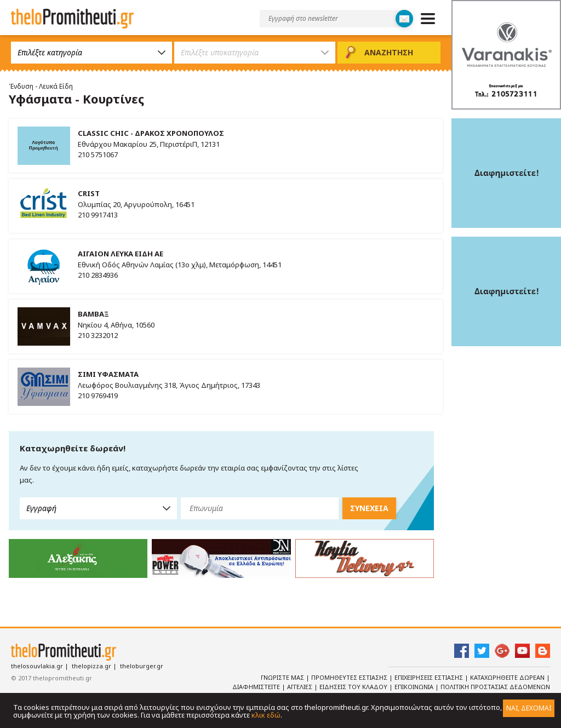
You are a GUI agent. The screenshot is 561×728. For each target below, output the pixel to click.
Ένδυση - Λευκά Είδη (41, 86)
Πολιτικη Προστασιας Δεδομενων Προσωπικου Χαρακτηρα (479, 691)
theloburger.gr (142, 666)
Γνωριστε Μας (283, 677)
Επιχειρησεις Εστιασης (430, 677)
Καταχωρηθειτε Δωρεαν (508, 677)
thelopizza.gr (91, 666)
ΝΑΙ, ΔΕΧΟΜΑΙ (529, 708)
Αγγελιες (300, 687)
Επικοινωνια (415, 687)
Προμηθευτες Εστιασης (350, 677)
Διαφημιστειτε (257, 687)
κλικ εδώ (266, 715)
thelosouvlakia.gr (37, 666)
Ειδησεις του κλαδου (354, 687)
